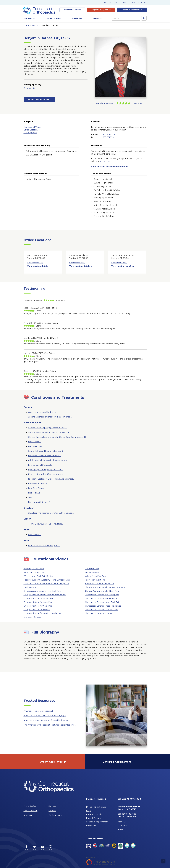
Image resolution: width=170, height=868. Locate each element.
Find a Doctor (30, 806)
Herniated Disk (36, 447)
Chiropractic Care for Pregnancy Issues (103, 606)
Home (26, 25)
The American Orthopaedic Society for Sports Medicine (50, 725)
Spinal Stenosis (92, 572)
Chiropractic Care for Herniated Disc (102, 598)
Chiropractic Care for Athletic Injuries (102, 595)
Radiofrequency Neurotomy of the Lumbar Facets (47, 580)
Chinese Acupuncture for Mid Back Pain (42, 591)
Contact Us (123, 826)
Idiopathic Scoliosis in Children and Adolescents (51, 479)
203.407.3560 (106, 161)
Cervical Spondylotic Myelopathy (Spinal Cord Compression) (57, 438)
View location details (38, 266)
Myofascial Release (32, 617)
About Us (107, 2)
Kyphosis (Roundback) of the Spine (45, 475)
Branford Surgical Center (138, 2)
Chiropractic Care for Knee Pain (38, 602)
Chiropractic (29, 88)
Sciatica (33, 498)
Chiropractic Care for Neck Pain (38, 606)
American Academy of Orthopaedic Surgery (45, 716)
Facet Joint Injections (95, 580)
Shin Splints (35, 535)
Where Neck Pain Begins (97, 576)
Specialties (28, 815)
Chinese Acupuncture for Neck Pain (102, 591)
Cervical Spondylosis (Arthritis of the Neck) (49, 433)
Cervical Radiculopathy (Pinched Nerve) (48, 428)
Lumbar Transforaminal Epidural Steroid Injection (46, 584)
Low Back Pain (36, 489)
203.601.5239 (109, 134)
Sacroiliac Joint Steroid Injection (100, 584)
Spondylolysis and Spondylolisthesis (46, 451)
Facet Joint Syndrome (34, 572)
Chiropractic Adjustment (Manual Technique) (45, 595)
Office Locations (31, 130)
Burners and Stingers (39, 503)
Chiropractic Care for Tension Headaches (42, 613)
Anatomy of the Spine (34, 569)
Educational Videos (32, 127)
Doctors (36, 25)
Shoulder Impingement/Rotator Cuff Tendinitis (51, 513)
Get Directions (35, 263)
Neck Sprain (35, 442)
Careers (117, 2)
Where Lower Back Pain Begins (38, 576)
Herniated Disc (92, 569)
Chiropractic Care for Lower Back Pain (103, 602)
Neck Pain (34, 493)
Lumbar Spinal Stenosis (40, 465)
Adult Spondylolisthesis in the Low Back (48, 461)
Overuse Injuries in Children (42, 413)
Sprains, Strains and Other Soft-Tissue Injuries (50, 417)
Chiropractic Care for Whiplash (99, 613)
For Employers (55, 815)
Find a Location (31, 811)
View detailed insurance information (110, 167)
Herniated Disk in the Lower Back (45, 456)
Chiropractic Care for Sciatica (37, 610)
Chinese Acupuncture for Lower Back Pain (105, 587)
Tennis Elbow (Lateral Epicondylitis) (46, 524)
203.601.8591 (109, 137)
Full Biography (30, 133)
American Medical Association (38, 711)
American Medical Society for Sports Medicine (46, 721)
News (124, 2)
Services (52, 806)
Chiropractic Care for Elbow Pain (39, 598)
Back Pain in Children (39, 484)
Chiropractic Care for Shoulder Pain (101, 610)
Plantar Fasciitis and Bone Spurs (44, 546)
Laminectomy (30, 587)
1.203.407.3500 (129, 814)
